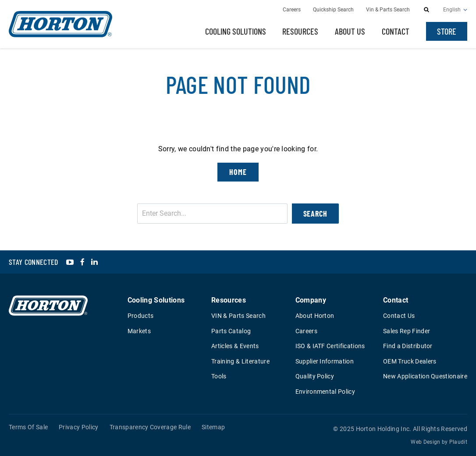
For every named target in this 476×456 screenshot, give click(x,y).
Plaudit (458, 442)
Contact (396, 31)
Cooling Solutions (236, 31)
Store (447, 31)
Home (238, 172)
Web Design (425, 442)
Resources (300, 31)
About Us (350, 31)
